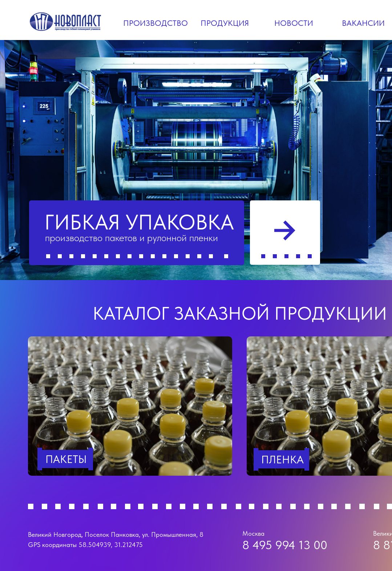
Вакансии (363, 23)
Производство (155, 23)
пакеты (66, 459)
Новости (294, 23)
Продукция (225, 23)
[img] (130, 406)
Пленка (282, 459)
